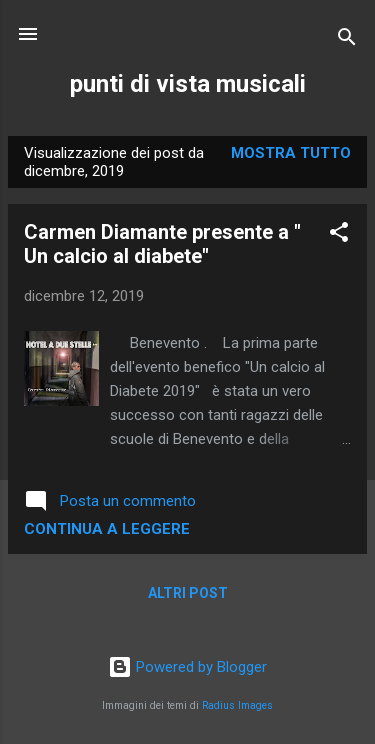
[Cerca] (347, 40)
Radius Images (237, 705)
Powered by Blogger (187, 667)
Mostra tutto (291, 153)
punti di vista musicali (188, 84)
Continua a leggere (107, 529)
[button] (339, 235)
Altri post (188, 593)
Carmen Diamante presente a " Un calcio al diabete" (162, 244)
